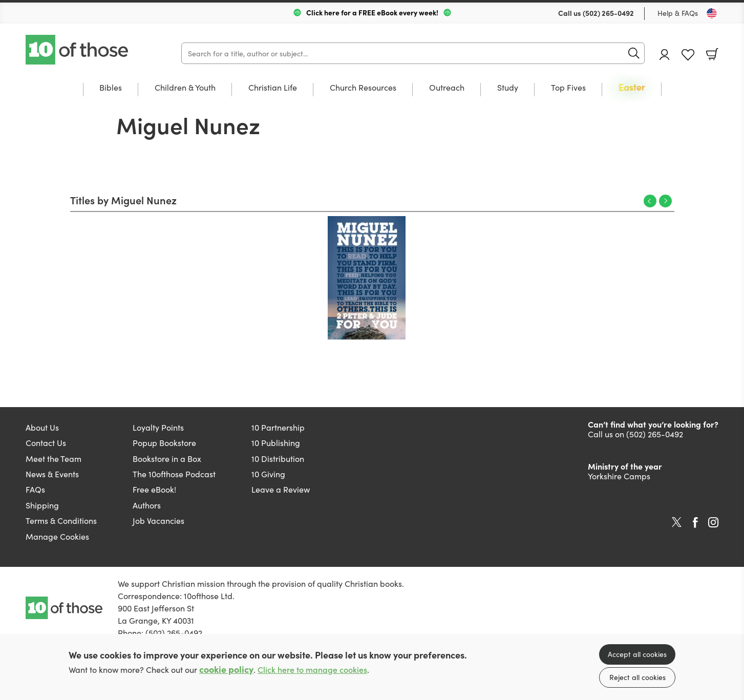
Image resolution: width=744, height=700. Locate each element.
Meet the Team (54, 458)
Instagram (713, 522)
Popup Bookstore (164, 442)
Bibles (111, 88)
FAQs (35, 489)
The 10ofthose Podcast (174, 474)
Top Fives (568, 88)
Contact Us (46, 442)
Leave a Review (281, 489)
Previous (650, 201)
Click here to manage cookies (312, 670)
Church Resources (363, 88)
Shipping (42, 505)
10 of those (78, 50)
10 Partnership (278, 427)
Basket (712, 54)
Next (665, 201)
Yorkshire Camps (619, 476)
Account (665, 55)
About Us (42, 427)
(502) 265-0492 (608, 13)
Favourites (688, 55)
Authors (147, 505)
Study (508, 88)
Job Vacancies (158, 520)
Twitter (677, 522)
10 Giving (268, 474)
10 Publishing (276, 442)
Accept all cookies (637, 654)
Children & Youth (185, 88)
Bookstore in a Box (167, 458)
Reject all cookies (637, 677)
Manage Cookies (57, 536)
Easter (632, 88)
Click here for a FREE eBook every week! (372, 12)
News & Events (52, 474)
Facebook (695, 523)
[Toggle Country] (712, 13)
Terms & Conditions (61, 520)
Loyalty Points (158, 427)
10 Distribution (278, 458)
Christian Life (273, 88)
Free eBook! (154, 489)
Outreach (447, 88)
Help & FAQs (678, 13)
